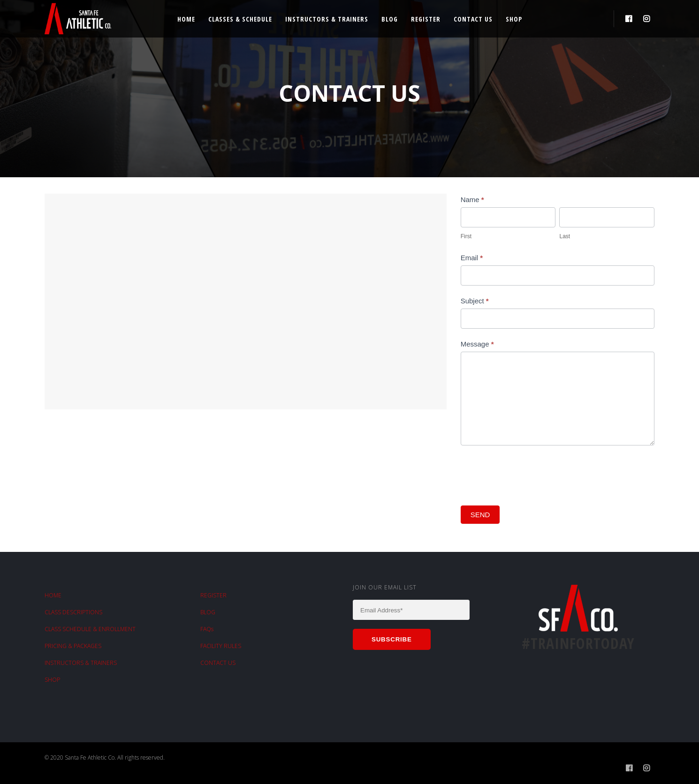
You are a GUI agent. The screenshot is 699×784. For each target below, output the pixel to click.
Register (426, 19)
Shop (514, 19)
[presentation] (532, 473)
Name (472, 200)
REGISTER (213, 595)
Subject (475, 301)
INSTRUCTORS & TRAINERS (81, 663)
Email (472, 258)
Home (186, 19)
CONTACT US (218, 663)
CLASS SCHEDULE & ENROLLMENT (90, 629)
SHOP (52, 680)
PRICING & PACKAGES (73, 646)
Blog (390, 19)
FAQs (207, 629)
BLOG (208, 612)
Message (477, 344)
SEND (480, 515)
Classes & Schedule (240, 19)
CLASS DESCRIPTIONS (73, 612)
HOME (53, 595)
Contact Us (473, 19)
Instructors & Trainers (327, 19)
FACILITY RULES (221, 646)
